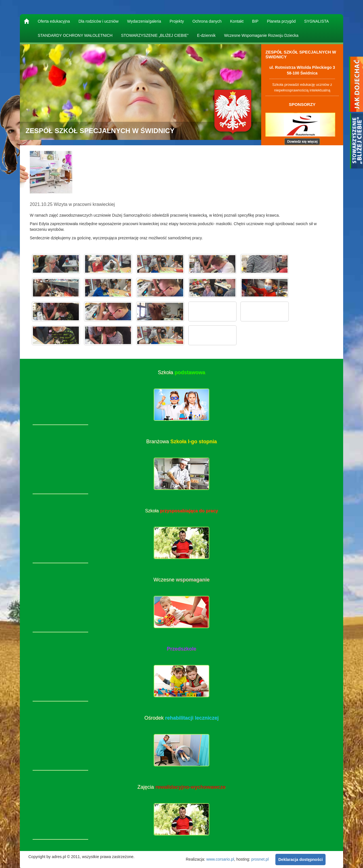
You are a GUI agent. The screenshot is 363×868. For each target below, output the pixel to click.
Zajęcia (181, 787)
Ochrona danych (207, 21)
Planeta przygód (281, 21)
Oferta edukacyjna (54, 21)
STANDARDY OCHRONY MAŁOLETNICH (75, 35)
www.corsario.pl (220, 859)
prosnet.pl (260, 859)
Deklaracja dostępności (300, 860)
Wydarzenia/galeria (144, 21)
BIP (255, 21)
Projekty (177, 21)
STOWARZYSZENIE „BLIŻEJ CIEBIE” (155, 35)
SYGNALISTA (317, 21)
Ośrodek (181, 718)
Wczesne (181, 580)
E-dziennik (206, 35)
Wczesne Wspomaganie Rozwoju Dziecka (261, 35)
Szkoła (181, 372)
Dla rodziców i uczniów (99, 21)
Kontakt (237, 21)
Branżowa (181, 442)
